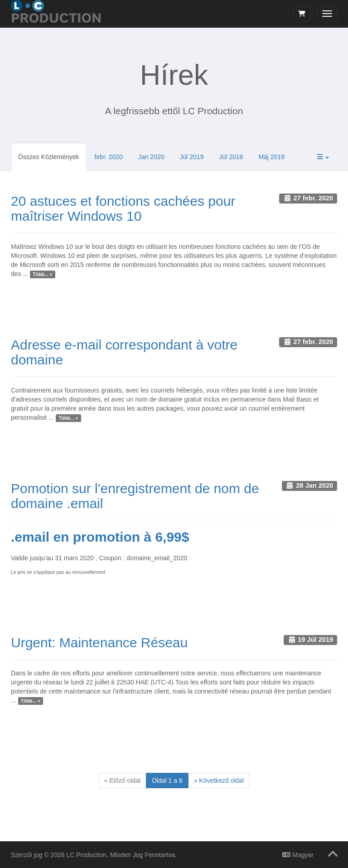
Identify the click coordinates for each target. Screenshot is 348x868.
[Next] (219, 781)
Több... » (42, 274)
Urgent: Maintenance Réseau (99, 643)
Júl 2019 (192, 157)
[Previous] (122, 781)
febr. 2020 (109, 157)
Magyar (298, 855)
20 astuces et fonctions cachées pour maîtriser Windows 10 (123, 209)
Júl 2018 (231, 157)
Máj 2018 (271, 157)
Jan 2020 (151, 157)
